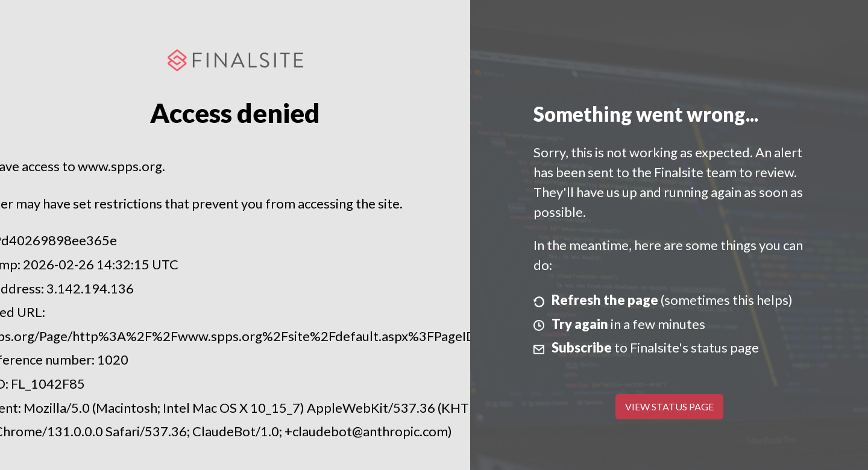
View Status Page (669, 406)
